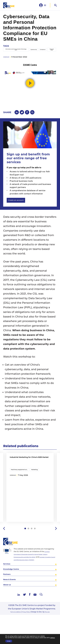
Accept (9, 641)
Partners (9, 592)
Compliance (39, 54)
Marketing (36, 480)
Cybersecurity (26, 54)
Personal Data (51, 54)
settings (53, 638)
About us (9, 606)
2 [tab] (28, 538)
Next (56, 538)
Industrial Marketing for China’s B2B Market (25, 469)
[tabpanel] (30, 497)
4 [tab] (35, 538)
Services (8, 579)
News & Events (12, 599)
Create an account (20, 209)
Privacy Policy (27, 634)
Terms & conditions (13, 634)
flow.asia (52, 634)
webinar (8, 63)
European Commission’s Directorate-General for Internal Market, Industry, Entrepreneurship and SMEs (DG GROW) (35, 566)
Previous (4, 538)
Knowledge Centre (15, 585)
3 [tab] (32, 538)
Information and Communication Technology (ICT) (11, 54)
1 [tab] (24, 538)
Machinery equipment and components (20, 480)
